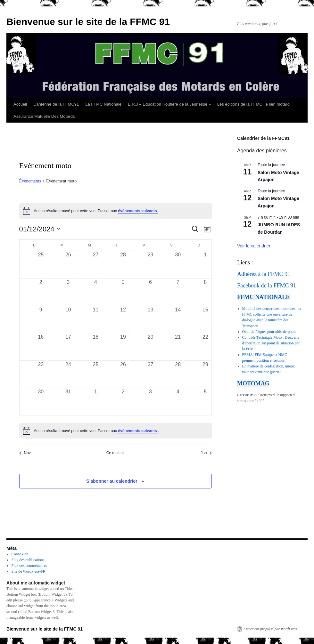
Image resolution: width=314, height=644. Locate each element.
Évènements (30, 181)
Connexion (20, 554)
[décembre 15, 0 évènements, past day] (205, 320)
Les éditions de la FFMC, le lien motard (253, 104)
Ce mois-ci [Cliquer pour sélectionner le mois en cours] (116, 453)
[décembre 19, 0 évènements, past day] (123, 347)
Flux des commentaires (29, 566)
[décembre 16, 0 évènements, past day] (41, 347)
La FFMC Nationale (103, 104)
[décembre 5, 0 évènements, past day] (123, 292)
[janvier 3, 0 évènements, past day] (151, 402)
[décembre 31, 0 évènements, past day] (68, 402)
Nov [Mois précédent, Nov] (25, 453)
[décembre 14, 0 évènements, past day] (178, 320)
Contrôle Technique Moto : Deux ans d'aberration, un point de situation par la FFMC (271, 343)
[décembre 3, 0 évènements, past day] (68, 292)
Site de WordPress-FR (29, 571)
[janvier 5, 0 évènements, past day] (205, 402)
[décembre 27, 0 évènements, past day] (151, 374)
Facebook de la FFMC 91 (267, 286)
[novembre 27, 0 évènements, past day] (96, 265)
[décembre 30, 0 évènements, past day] (41, 402)
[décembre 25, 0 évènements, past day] (96, 374)
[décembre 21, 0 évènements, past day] (178, 347)
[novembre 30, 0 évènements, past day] (178, 265)
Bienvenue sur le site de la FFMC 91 (88, 22)
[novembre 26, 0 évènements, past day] (68, 265)
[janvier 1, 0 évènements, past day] (96, 402)
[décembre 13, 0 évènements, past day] (151, 320)
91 (287, 274)
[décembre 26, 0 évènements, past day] (123, 374)
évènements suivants (138, 211)
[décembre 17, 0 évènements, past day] (68, 347)
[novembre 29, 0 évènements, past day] (151, 265)
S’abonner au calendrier (112, 481)
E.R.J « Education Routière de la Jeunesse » (169, 104)
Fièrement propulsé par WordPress (270, 629)
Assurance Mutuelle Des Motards (44, 116)
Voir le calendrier (254, 246)
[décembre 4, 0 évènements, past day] (96, 292)
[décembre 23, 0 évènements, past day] (41, 374)
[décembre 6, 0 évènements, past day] (151, 292)
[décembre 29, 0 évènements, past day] (205, 374)
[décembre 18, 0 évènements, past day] (96, 347)
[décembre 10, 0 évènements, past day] (68, 320)
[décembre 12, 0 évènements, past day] (123, 320)
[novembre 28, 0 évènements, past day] (123, 265)
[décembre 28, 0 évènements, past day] (178, 374)
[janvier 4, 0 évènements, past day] (178, 402)
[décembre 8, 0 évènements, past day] (205, 292)
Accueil (20, 104)
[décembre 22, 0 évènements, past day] (205, 347)
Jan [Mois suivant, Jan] (206, 453)
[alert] (116, 431)
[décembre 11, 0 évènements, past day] (96, 320)
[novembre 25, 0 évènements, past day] (41, 265)
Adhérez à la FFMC (260, 274)
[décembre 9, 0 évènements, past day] (41, 320)
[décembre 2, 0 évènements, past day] (41, 292)
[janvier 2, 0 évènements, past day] (123, 402)
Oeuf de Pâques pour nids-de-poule (269, 332)
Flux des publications (28, 560)
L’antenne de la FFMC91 (56, 104)
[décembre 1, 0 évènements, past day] (205, 265)
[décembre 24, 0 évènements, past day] (68, 374)
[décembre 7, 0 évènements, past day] (178, 292)
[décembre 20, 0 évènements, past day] (151, 347)
